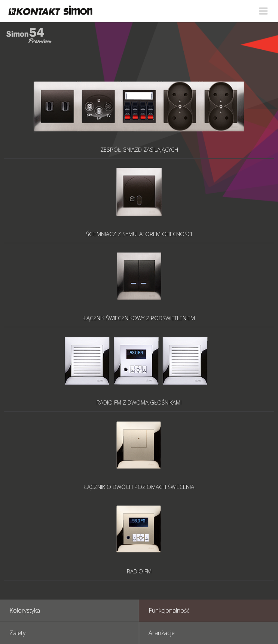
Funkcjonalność (169, 610)
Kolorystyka (25, 610)
